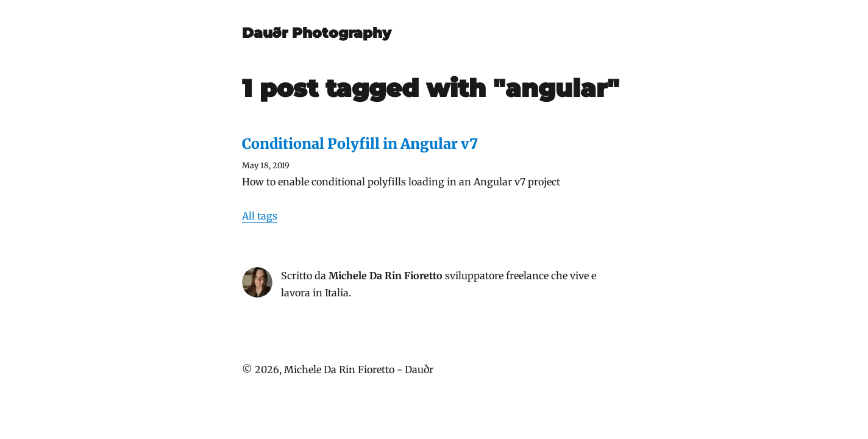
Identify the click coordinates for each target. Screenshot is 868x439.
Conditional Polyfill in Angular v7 (360, 144)
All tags (260, 216)
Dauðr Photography (317, 33)
